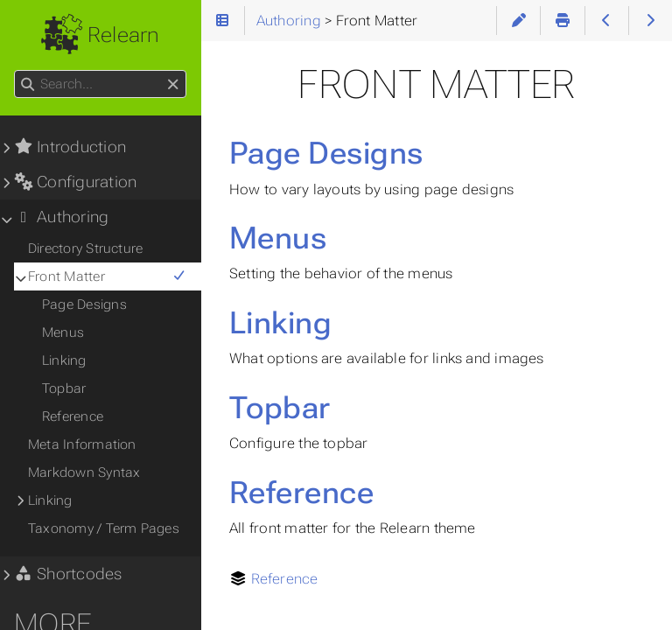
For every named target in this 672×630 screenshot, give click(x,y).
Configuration (75, 182)
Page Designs (326, 153)
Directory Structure (85, 248)
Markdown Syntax (84, 472)
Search (15, 70)
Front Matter (107, 276)
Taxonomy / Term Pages (104, 528)
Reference (301, 493)
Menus (278, 238)
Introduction (70, 147)
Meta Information (82, 444)
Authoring (61, 217)
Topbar (280, 408)
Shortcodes (68, 574)
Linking (280, 323)
